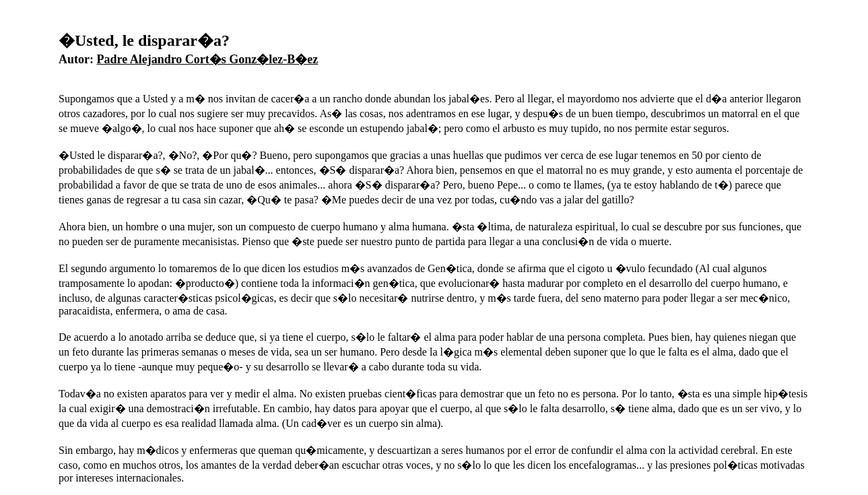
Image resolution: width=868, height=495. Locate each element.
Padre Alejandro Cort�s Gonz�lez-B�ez (208, 59)
